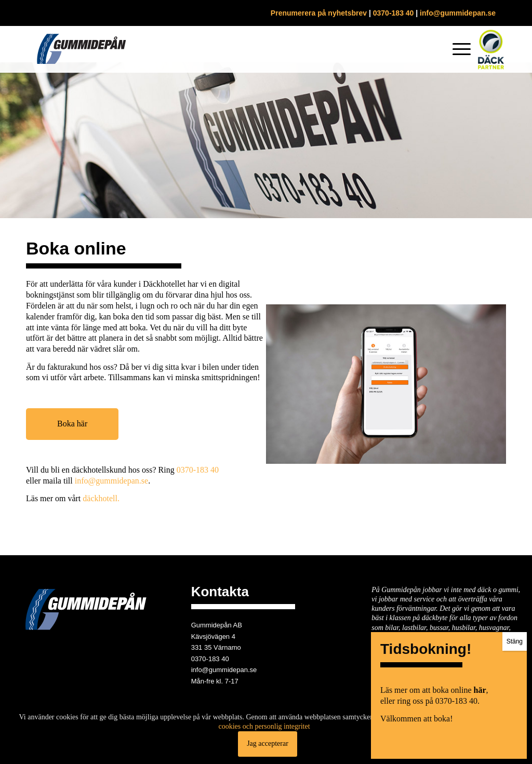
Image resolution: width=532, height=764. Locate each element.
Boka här (72, 424)
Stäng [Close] (515, 251)
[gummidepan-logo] (81, 49)
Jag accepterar (268, 743)
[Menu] (458, 49)
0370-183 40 (394, 13)
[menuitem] (458, 49)
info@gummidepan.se (458, 13)
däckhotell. (101, 498)
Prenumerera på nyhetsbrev (319, 13)
